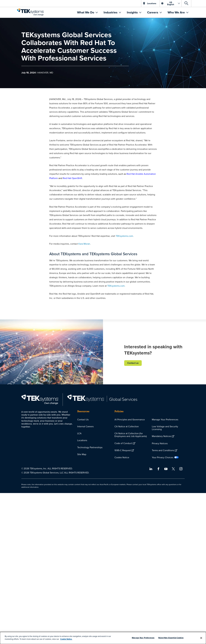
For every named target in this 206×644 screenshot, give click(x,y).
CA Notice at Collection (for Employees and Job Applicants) (131, 435)
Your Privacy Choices (163, 457)
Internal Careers (85, 426)
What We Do (86, 12)
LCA (79, 433)
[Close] (201, 638)
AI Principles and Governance (130, 419)
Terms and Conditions (163, 450)
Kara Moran (84, 244)
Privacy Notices (160, 443)
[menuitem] (87, 12)
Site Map (82, 454)
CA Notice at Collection (127, 426)
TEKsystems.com (124, 236)
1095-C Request (123, 450)
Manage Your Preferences (165, 419)
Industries (111, 12)
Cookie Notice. (66, 639)
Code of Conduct (123, 443)
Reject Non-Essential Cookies (171, 638)
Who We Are (177, 12)
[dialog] (103, 638)
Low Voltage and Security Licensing (165, 428)
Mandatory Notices (161, 436)
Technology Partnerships (90, 447)
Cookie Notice (122, 457)
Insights (133, 12)
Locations (82, 440)
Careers (153, 12)
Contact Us (83, 419)
